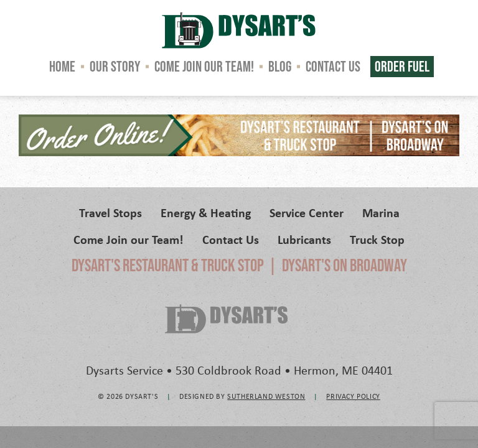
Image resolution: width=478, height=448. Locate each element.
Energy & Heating (206, 212)
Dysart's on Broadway (344, 265)
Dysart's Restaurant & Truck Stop (168, 265)
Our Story (115, 66)
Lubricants (304, 239)
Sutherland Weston (266, 396)
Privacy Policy (353, 396)
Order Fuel (402, 66)
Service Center (307, 212)
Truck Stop (377, 239)
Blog (280, 66)
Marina (381, 212)
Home (62, 66)
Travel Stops (110, 212)
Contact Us (333, 66)
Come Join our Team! (204, 66)
